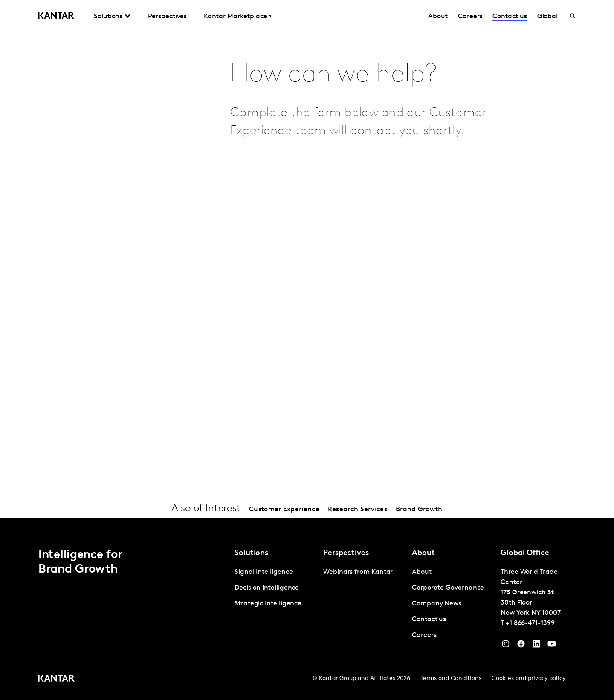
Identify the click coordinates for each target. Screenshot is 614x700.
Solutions (108, 17)
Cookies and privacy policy (529, 678)
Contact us (510, 17)
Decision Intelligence (267, 588)
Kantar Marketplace (236, 17)
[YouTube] (536, 646)
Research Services (358, 510)
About (438, 17)
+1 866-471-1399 (530, 623)
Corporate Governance (448, 588)
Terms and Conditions (451, 678)
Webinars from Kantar (358, 572)
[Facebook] (521, 646)
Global (548, 17)
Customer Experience (284, 510)
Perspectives (167, 17)
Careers (470, 17)
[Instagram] (506, 646)
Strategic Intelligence (268, 604)
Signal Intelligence (264, 572)
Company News (437, 604)
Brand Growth (419, 510)
